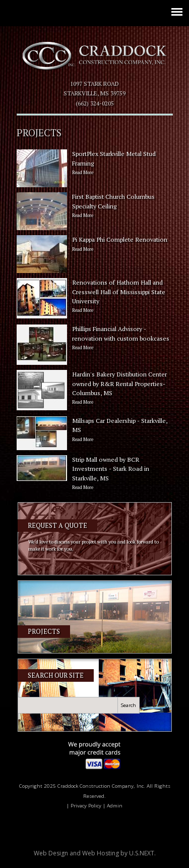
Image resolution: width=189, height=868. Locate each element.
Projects (44, 632)
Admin (115, 806)
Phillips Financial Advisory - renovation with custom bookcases (95, 338)
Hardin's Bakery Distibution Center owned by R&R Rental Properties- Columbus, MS (95, 389)
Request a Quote (57, 526)
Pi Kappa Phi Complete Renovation (95, 245)
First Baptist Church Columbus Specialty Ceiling (95, 206)
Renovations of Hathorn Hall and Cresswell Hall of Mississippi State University (95, 297)
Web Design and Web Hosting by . (95, 853)
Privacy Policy (86, 806)
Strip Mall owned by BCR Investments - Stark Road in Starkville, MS (95, 474)
